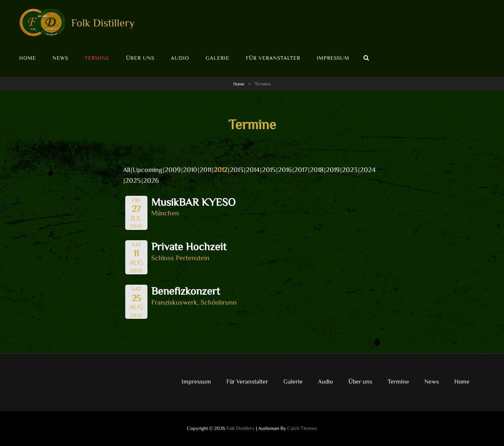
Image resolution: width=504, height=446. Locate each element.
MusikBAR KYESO (193, 202)
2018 (317, 169)
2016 (285, 169)
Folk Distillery (103, 22)
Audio (180, 58)
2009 (173, 169)
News (60, 58)
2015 (269, 169)
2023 (350, 169)
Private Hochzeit (189, 246)
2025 (133, 180)
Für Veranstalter (273, 58)
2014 (253, 169)
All (127, 169)
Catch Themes (302, 428)
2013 (237, 169)
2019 (333, 169)
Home (28, 58)
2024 (368, 169)
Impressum (333, 58)
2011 (205, 169)
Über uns (140, 58)
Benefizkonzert (186, 290)
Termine (97, 58)
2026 (151, 180)
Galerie (218, 58)
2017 (301, 169)
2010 (190, 169)
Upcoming (147, 169)
